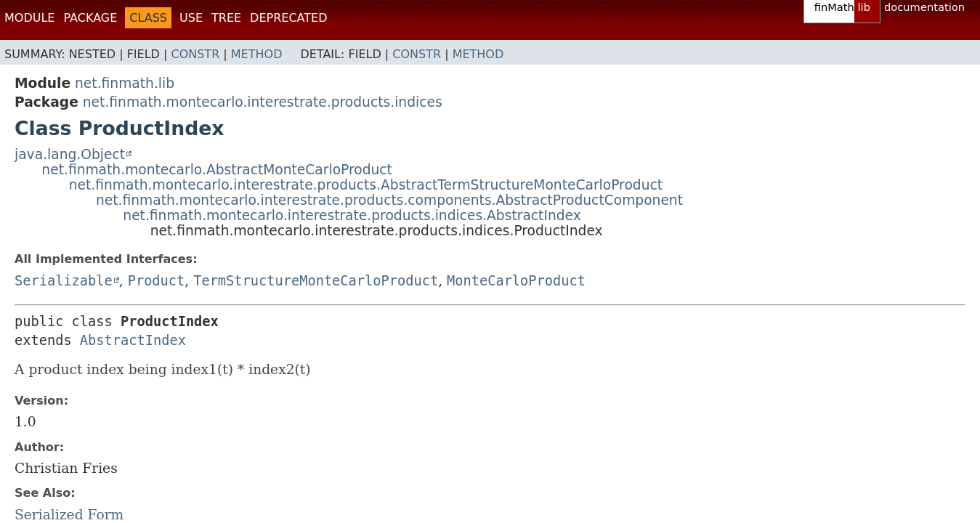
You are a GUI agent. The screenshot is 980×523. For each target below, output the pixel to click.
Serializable (64, 281)
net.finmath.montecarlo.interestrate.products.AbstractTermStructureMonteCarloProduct (366, 185)
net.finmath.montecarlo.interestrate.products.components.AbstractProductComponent (389, 200)
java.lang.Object (70, 154)
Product (157, 281)
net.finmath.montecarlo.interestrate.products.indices (263, 102)
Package (90, 18)
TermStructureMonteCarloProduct (316, 281)
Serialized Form (69, 515)
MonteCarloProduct (516, 281)
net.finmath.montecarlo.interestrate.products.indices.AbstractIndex (352, 215)
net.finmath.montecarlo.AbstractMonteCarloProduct (217, 170)
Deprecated (288, 18)
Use (191, 18)
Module (29, 18)
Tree (226, 18)
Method (257, 54)
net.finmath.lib (125, 83)
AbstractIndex (133, 340)
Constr (195, 54)
